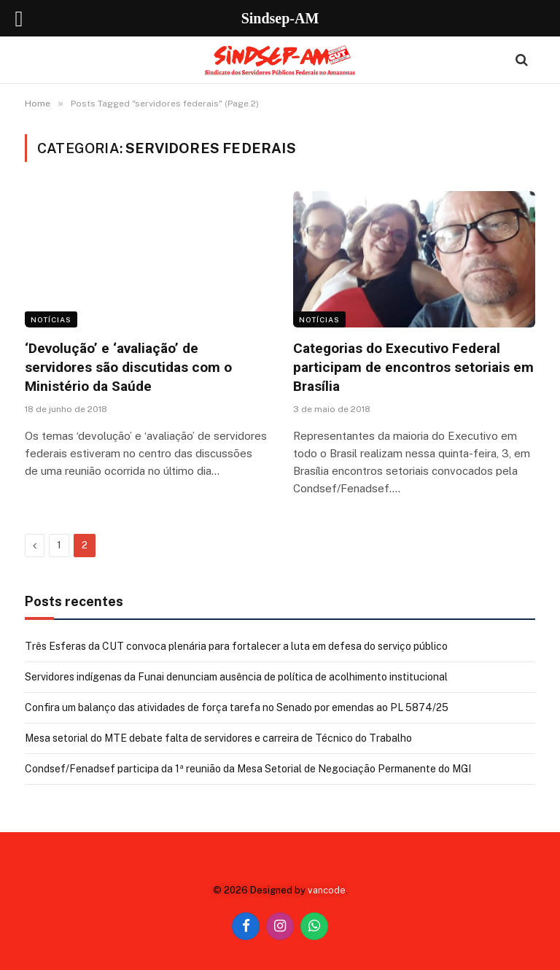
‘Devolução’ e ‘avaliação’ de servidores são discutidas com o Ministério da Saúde (128, 367)
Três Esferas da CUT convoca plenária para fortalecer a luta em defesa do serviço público (236, 646)
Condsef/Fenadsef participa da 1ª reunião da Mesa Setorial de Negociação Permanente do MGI (248, 769)
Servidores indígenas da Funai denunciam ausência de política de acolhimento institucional (236, 677)
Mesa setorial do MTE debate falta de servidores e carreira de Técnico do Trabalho (218, 738)
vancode (327, 890)
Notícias (51, 319)
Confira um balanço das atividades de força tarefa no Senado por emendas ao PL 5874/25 (237, 707)
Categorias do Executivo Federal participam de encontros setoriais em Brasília (413, 367)
